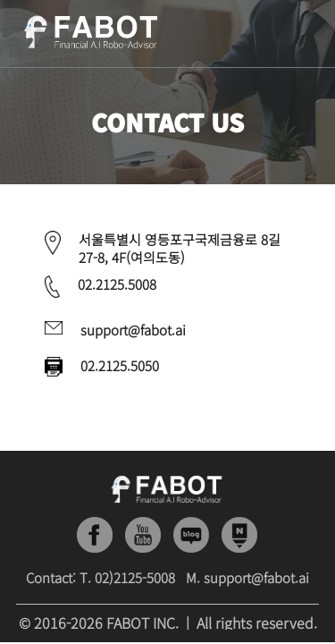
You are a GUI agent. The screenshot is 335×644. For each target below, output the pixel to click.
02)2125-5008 (135, 577)
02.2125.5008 (117, 284)
